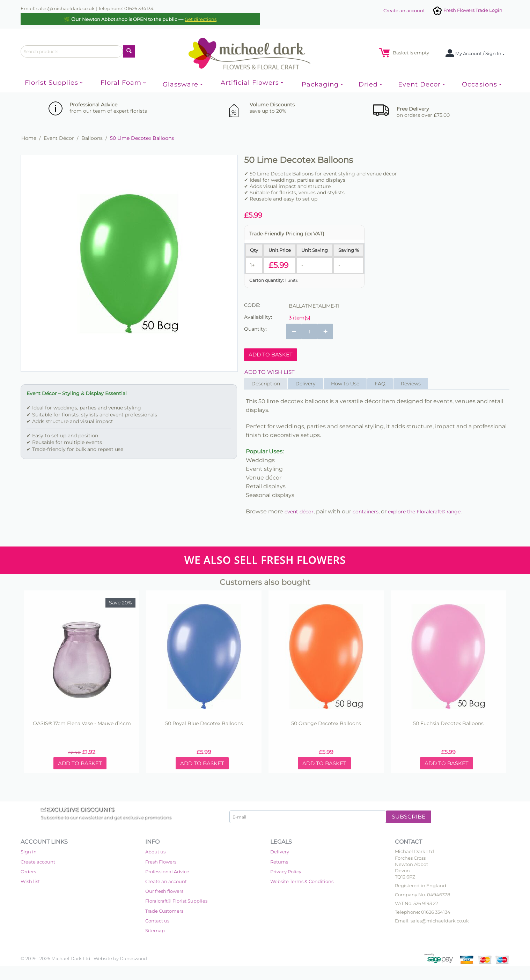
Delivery (306, 384)
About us (155, 852)
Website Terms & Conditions (302, 881)
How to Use (345, 384)
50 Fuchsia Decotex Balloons (448, 723)
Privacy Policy (286, 872)
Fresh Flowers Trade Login (467, 10)
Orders (28, 872)
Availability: (258, 317)
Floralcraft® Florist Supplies (176, 901)
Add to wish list (270, 372)
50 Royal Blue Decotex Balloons (204, 723)
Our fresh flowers (164, 891)
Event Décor (59, 138)
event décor (299, 512)
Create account (38, 862)
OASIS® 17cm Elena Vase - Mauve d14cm (82, 723)
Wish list (30, 881)
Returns (279, 862)
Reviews (411, 384)
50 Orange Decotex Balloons (326, 723)
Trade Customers (164, 911)
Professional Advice (167, 872)
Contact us (157, 921)
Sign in (29, 852)
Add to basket (271, 355)
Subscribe (409, 817)
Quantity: (255, 329)
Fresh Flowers (161, 862)
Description (266, 384)
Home (29, 138)
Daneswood (133, 958)
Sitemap (155, 930)
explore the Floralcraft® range (424, 512)
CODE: (252, 305)
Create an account (404, 10)
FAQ (380, 384)
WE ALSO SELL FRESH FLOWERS (265, 560)
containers (366, 512)
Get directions (201, 19)
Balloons (92, 138)
